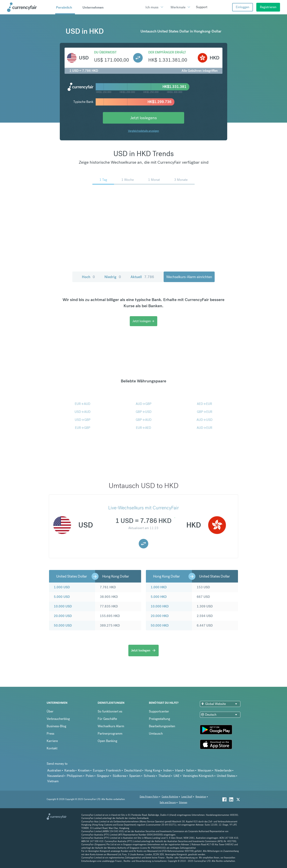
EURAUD (83, 404)
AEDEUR (204, 404)
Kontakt (52, 748)
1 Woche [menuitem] (128, 180)
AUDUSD (204, 420)
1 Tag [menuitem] (103, 180)
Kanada (70, 770)
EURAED (143, 428)
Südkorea (119, 776)
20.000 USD (63, 616)
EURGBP (83, 428)
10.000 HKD (160, 606)
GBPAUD (144, 420)
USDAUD (83, 412)
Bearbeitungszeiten (162, 726)
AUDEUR (204, 428)
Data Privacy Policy (149, 797)
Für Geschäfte (107, 719)
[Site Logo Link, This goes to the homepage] (30, 7)
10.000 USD (63, 606)
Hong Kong (152, 770)
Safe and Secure (168, 803)
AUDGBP (144, 404)
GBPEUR (205, 412)
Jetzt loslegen (143, 321)
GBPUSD (144, 412)
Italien (190, 770)
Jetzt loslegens (143, 118)
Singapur (103, 776)
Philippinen (75, 776)
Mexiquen (205, 770)
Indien (168, 770)
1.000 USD (62, 587)
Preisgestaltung (159, 719)
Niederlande (223, 770)
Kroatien (84, 770)
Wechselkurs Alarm (111, 726)
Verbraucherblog (58, 719)
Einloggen (243, 7)
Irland (179, 770)
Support (202, 7)
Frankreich (114, 770)
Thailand (164, 776)
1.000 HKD (159, 587)
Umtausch (156, 734)
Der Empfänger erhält (167, 52)
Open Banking (107, 741)
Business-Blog (56, 726)
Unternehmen (93, 7)
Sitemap (183, 803)
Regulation (201, 797)
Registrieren (268, 7)
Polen (90, 776)
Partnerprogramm (110, 734)
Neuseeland (55, 776)
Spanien (135, 776)
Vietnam (53, 781)
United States (226, 776)
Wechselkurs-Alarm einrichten (189, 277)
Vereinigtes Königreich (198, 776)
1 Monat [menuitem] (154, 180)
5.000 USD (62, 597)
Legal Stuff (187, 797)
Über (50, 711)
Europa (98, 770)
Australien (54, 770)
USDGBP (83, 420)
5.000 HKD (159, 597)
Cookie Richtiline (170, 797)
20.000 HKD (160, 616)
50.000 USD (63, 625)
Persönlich (64, 7)
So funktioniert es (110, 711)
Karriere (52, 741)
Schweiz (149, 776)
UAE (177, 776)
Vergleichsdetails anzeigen (143, 131)
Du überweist (105, 52)
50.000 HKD (160, 625)
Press (50, 734)
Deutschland (133, 770)
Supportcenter (159, 711)
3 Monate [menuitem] (181, 180)
